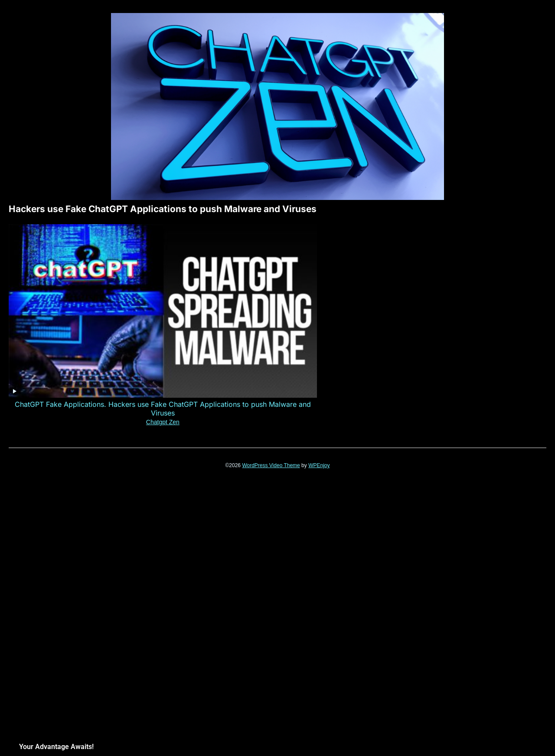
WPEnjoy (319, 352)
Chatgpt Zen (62, 308)
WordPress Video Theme (271, 352)
